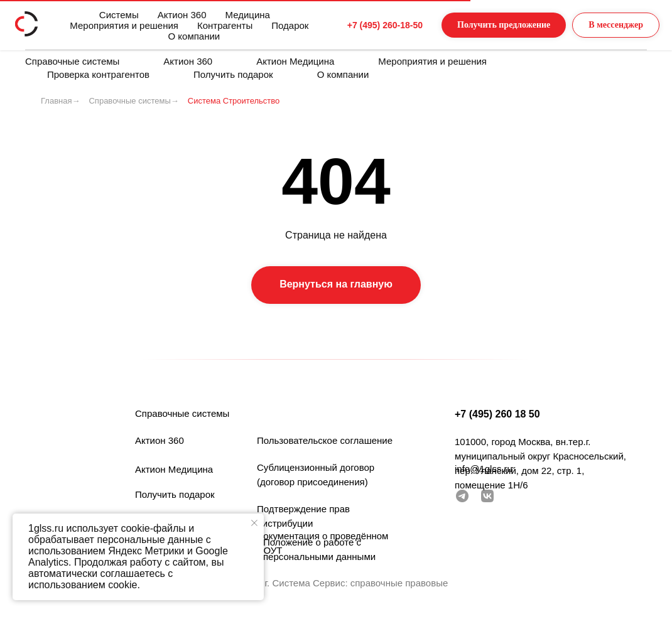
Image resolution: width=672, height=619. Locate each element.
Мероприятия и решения (432, 61)
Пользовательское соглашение (325, 440)
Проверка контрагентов (98, 74)
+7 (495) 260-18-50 (349, 25)
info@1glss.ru (484, 469)
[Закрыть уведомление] (254, 523)
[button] (479, 25)
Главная (56, 101)
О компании (343, 74)
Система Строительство (234, 101)
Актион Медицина (295, 61)
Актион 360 (188, 61)
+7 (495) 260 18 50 (497, 414)
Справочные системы (72, 61)
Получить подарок (233, 74)
